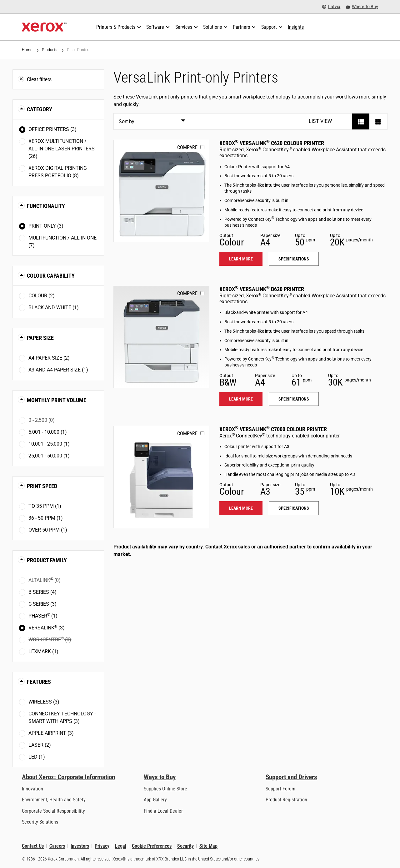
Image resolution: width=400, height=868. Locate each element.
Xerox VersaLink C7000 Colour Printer (273, 429)
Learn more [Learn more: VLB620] (241, 399)
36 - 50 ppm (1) (46, 518)
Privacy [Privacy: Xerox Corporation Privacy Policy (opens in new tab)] (102, 846)
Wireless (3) (44, 702)
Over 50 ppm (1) (48, 530)
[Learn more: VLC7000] (161, 477)
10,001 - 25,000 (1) (49, 444)
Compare (187, 147)
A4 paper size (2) (49, 358)
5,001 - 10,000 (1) (48, 432)
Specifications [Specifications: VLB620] (294, 399)
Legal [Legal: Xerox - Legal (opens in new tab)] (121, 846)
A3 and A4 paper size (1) (58, 370)
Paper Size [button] (40, 338)
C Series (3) (42, 604)
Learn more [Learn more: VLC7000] (241, 508)
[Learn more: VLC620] (161, 191)
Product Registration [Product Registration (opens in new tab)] (286, 800)
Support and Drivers (291, 777)
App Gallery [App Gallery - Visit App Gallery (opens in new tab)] (155, 800)
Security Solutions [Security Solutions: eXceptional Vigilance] (40, 822)
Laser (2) (40, 745)
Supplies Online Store (165, 789)
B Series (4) (42, 592)
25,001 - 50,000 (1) (49, 456)
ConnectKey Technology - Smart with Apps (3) (62, 717)
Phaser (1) (43, 616)
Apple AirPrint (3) (51, 733)
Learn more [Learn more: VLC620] (241, 259)
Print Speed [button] (42, 486)
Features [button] (39, 682)
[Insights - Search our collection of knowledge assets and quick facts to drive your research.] (296, 27)
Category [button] (40, 109)
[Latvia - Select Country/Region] (331, 7)
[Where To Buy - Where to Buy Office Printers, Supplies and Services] (362, 7)
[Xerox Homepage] (44, 27)
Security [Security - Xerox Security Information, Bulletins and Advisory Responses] (185, 846)
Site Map (208, 846)
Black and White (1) (54, 308)
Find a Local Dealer (163, 811)
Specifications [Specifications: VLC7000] (294, 508)
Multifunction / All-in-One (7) (62, 242)
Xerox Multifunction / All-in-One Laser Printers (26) (62, 149)
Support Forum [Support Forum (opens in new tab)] (280, 789)
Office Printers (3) (52, 129)
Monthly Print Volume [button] (57, 400)
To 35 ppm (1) (45, 506)
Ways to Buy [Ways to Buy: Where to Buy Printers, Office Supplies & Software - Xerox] (160, 777)
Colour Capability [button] (51, 276)
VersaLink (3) (47, 627)
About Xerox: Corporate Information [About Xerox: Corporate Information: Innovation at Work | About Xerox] (68, 777)
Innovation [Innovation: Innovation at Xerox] (32, 789)
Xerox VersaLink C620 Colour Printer (272, 143)
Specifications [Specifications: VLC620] (294, 259)
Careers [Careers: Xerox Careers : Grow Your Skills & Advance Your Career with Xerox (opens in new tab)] (57, 846)
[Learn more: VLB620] (161, 337)
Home (27, 50)
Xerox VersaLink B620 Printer (262, 289)
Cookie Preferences (152, 846)
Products (50, 50)
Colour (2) (42, 296)
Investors (80, 846)
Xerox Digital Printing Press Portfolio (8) (58, 172)
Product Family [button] (47, 560)
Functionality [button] (46, 206)
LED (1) (37, 757)
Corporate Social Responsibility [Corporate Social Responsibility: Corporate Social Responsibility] (53, 811)
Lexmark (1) (43, 651)
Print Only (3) (46, 226)
